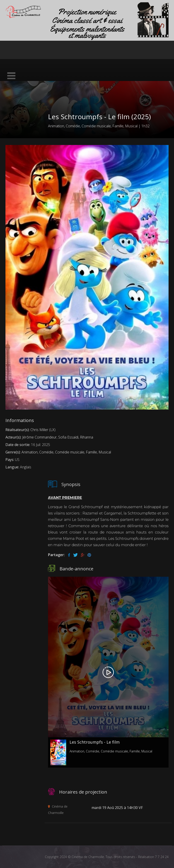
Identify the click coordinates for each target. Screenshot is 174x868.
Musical (131, 126)
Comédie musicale (96, 126)
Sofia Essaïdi (68, 437)
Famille (118, 126)
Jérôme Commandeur (39, 437)
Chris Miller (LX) (43, 430)
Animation (56, 126)
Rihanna (87, 437)
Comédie (73, 126)
